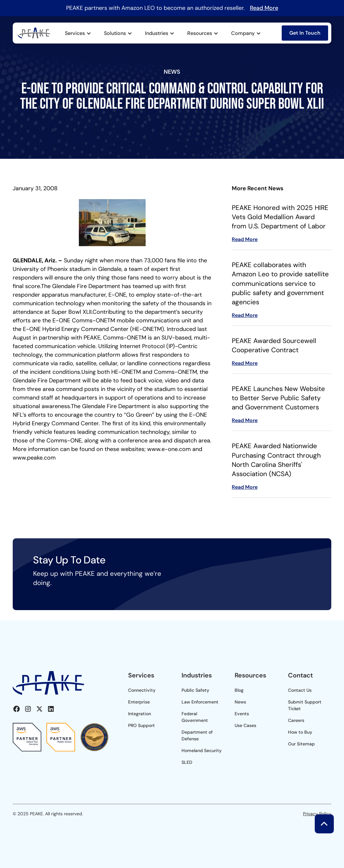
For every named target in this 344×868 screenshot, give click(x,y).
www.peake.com (34, 458)
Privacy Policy (317, 814)
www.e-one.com (169, 449)
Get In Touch (305, 33)
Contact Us (300, 690)
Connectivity (142, 690)
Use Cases (245, 725)
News (240, 702)
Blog (239, 690)
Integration (140, 714)
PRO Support (141, 725)
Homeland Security (202, 750)
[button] (78, 33)
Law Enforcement (200, 702)
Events (242, 714)
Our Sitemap (301, 744)
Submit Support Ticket (305, 705)
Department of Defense (197, 735)
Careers (296, 720)
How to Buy (300, 732)
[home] (34, 33)
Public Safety (195, 690)
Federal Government (195, 717)
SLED (187, 762)
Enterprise (139, 702)
